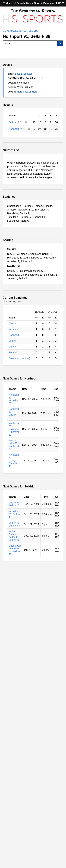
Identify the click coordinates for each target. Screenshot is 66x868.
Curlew (12, 347)
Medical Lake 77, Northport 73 (14, 445)
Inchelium (14, 329)
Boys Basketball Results (20, 31)
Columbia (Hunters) (19, 358)
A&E (58, 3)
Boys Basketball (24, 74)
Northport (14, 129)
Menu (7, 3)
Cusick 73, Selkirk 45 (14, 504)
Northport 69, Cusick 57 (14, 413)
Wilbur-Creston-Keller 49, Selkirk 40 (14, 536)
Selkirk (12, 122)
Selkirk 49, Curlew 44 (14, 524)
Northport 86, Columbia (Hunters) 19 (14, 429)
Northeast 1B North (28, 92)
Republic (13, 352)
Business (49, 3)
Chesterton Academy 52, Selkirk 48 (15, 550)
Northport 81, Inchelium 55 (14, 399)
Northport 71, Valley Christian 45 (14, 460)
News (29, 3)
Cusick (12, 323)
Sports (38, 3)
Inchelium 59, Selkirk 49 (14, 514)
